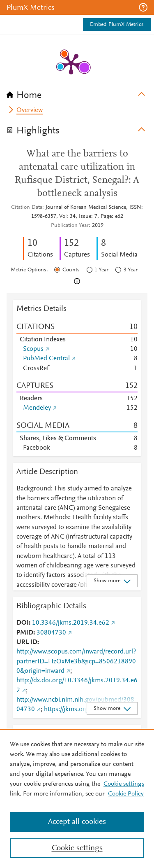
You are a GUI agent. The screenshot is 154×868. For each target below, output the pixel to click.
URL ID (27, 642)
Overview (30, 110)
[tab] (77, 93)
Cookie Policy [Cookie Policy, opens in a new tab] (126, 794)
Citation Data (27, 208)
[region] (77, 798)
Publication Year (70, 226)
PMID (25, 633)
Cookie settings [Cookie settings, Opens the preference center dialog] (77, 848)
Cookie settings (124, 784)
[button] (143, 7)
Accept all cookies (77, 822)
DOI (23, 623)
